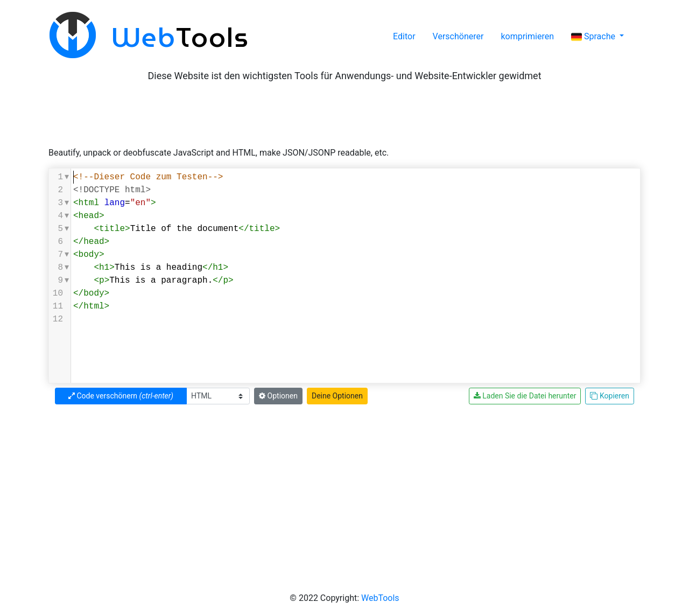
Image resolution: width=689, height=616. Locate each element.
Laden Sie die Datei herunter (525, 396)
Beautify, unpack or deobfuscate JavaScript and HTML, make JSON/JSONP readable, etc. (219, 153)
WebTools (380, 598)
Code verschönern (121, 396)
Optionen (278, 396)
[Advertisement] (344, 114)
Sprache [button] (594, 36)
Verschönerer (458, 36)
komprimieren (527, 36)
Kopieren (610, 396)
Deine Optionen (337, 396)
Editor (404, 36)
